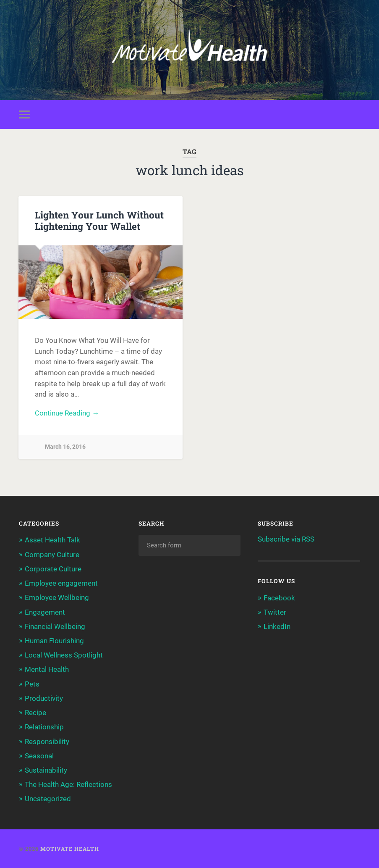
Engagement (45, 612)
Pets (32, 684)
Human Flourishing (54, 641)
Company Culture (52, 555)
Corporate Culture (53, 569)
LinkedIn (277, 626)
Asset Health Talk (52, 540)
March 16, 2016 (65, 447)
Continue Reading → (67, 413)
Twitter (275, 612)
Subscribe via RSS (286, 539)
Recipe (35, 713)
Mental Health (47, 669)
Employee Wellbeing (57, 597)
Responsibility (47, 742)
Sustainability (46, 770)
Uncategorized (48, 799)
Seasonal (39, 756)
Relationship (44, 727)
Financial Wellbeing (55, 626)
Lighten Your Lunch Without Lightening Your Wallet (99, 220)
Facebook (279, 598)
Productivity (44, 698)
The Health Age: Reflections (68, 784)
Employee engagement (61, 583)
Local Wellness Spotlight (64, 655)
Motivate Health (70, 849)
